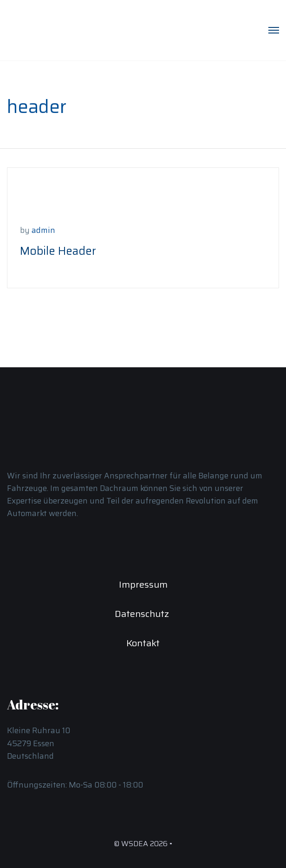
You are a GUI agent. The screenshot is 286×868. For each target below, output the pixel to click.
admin (43, 230)
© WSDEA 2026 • (143, 844)
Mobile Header (58, 251)
